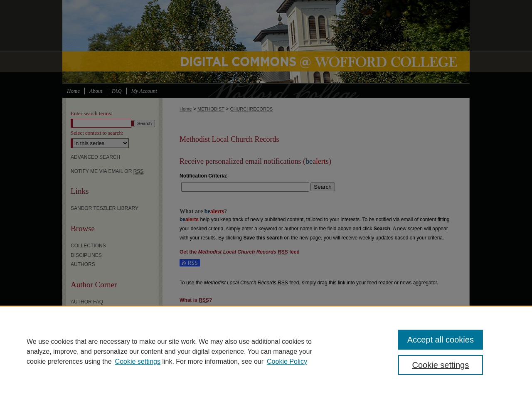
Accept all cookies (441, 340)
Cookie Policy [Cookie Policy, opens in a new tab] (287, 361)
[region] (266, 351)
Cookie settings (138, 361)
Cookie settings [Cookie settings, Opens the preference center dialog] (441, 365)
